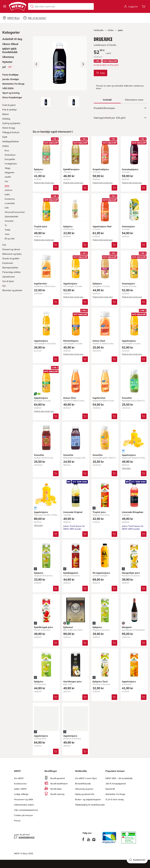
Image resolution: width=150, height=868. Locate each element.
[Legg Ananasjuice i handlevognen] (144, 245)
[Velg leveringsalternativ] (11, 18)
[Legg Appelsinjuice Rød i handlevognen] (114, 245)
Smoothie (127, 398)
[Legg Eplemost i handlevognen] (85, 643)
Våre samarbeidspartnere (26, 810)
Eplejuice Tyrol (100, 681)
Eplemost (68, 627)
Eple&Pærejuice (71, 169)
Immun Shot (99, 341)
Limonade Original (73, 512)
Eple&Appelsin (71, 573)
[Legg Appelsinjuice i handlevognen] (85, 302)
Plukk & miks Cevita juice (44, 183)
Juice (120, 30)
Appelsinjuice (70, 284)
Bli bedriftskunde (83, 784)
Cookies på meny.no (23, 815)
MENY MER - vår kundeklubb (119, 778)
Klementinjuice (71, 341)
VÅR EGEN (126, 468)
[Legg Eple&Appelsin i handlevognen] (85, 588)
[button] (5, 6)
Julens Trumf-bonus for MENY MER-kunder (74, 528)
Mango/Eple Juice (131, 573)
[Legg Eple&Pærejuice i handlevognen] (85, 188)
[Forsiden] (74, 102)
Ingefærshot (40, 284)
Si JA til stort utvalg (114, 799)
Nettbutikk (99, 30)
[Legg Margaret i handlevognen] (144, 643)
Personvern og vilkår (24, 799)
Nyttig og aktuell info (85, 794)
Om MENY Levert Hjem (86, 778)
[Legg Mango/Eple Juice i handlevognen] (144, 588)
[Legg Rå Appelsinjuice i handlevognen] (114, 588)
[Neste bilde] (83, 64)
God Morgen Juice (72, 681)
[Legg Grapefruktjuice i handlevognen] (114, 188)
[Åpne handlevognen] (144, 6)
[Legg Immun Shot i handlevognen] (114, 359)
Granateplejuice (130, 169)
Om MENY (19, 778)
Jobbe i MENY (20, 789)
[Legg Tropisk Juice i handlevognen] (56, 245)
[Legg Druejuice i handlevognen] (100, 73)
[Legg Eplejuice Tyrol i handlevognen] (114, 697)
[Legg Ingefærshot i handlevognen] (56, 302)
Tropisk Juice (41, 226)
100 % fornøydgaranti (116, 784)
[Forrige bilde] (36, 64)
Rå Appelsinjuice (101, 573)
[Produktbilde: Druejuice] (46, 102)
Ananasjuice (128, 226)
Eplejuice (39, 169)
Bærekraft (110, 789)
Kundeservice (20, 784)
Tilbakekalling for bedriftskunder (90, 805)
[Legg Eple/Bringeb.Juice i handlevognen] (56, 643)
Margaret (127, 627)
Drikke (111, 30)
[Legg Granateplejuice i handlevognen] (144, 188)
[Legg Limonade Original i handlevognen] (85, 534)
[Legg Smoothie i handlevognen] (144, 416)
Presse (17, 821)
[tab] (107, 100)
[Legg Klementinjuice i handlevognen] (85, 359)
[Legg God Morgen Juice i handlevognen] (85, 697)
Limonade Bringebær (133, 512)
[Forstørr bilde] (60, 63)
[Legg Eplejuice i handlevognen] (56, 188)
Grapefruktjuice (101, 169)
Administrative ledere (24, 805)
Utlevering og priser (84, 789)
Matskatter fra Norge (115, 794)
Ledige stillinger (21, 794)
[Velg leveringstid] (35, 18)
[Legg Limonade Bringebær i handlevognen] (144, 534)
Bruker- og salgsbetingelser (88, 799)
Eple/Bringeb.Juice (43, 627)
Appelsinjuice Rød (102, 226)
